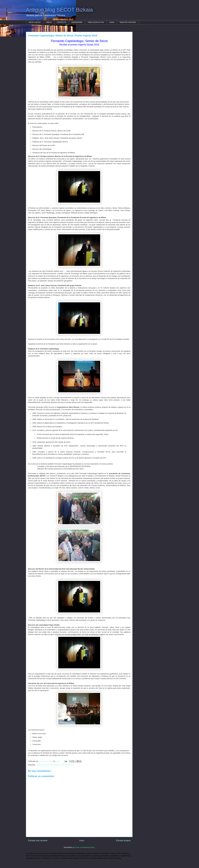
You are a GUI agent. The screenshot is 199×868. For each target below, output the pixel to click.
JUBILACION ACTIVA (96, 22)
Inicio (82, 840)
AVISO (112, 22)
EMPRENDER (77, 22)
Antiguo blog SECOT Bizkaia (59, 10)
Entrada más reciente (38, 840)
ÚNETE (49, 22)
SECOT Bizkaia (68, 765)
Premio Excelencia (54, 765)
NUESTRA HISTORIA (128, 22)
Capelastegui (41, 765)
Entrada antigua (123, 840)
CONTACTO (62, 22)
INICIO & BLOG (35, 22)
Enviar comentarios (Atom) (85, 847)
